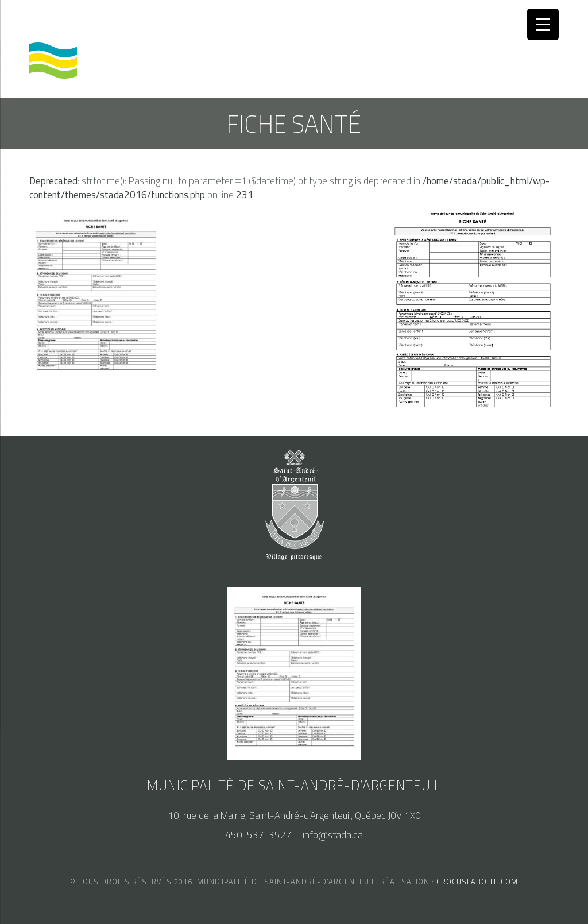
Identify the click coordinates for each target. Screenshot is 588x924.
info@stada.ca (333, 835)
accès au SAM (125, 21)
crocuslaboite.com (477, 882)
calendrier (55, 21)
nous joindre (200, 21)
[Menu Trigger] (543, 24)
